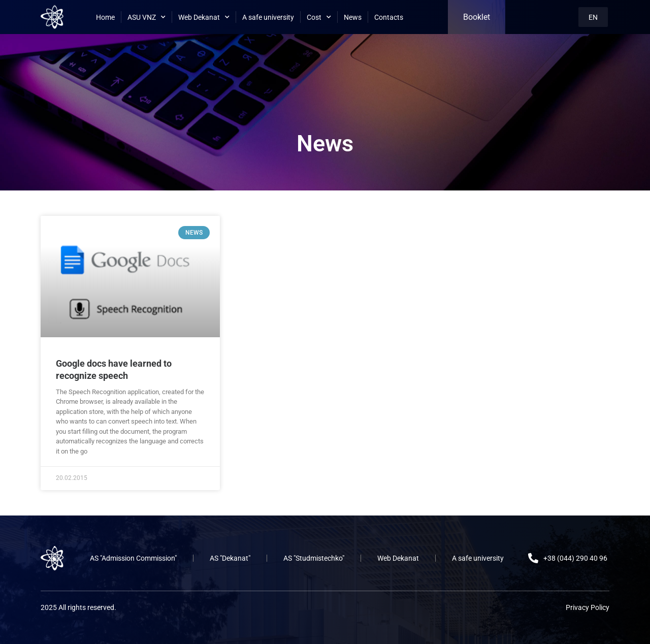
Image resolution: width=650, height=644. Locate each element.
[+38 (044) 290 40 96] (533, 558)
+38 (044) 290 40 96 (575, 558)
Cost (319, 17)
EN (593, 17)
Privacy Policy (588, 607)
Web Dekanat (204, 17)
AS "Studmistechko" (314, 558)
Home (105, 17)
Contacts (389, 17)
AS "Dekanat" (230, 558)
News (353, 17)
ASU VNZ (147, 17)
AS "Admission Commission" (133, 558)
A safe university (268, 17)
